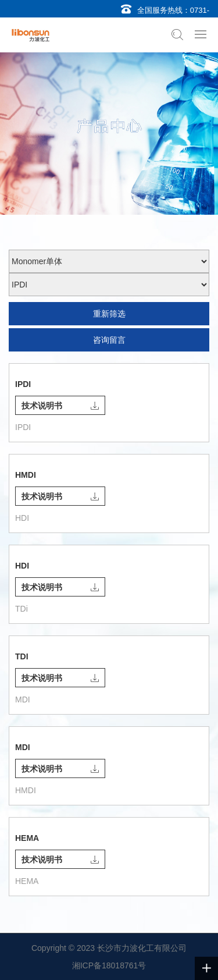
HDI (22, 566)
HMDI (26, 475)
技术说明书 (60, 406)
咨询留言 (109, 340)
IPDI (23, 384)
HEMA (27, 838)
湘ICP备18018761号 (109, 965)
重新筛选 (109, 314)
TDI (22, 656)
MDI (23, 747)
